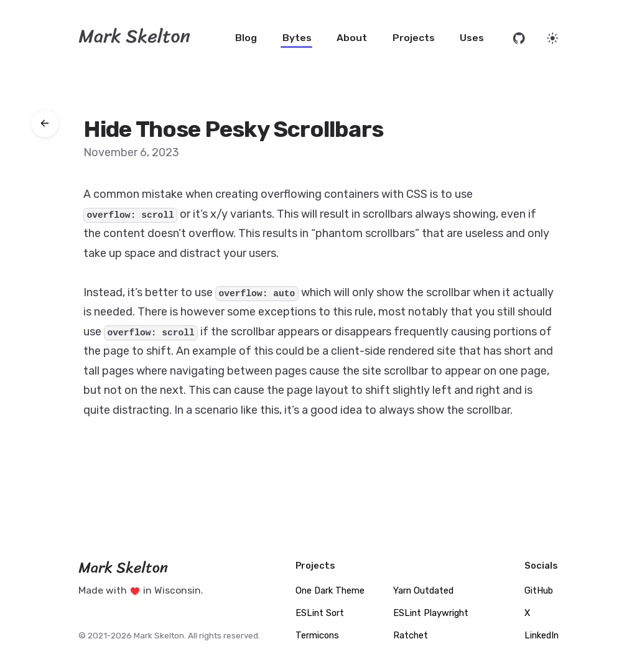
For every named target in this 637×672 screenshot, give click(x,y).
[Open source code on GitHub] (519, 38)
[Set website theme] (553, 38)
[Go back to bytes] (45, 124)
